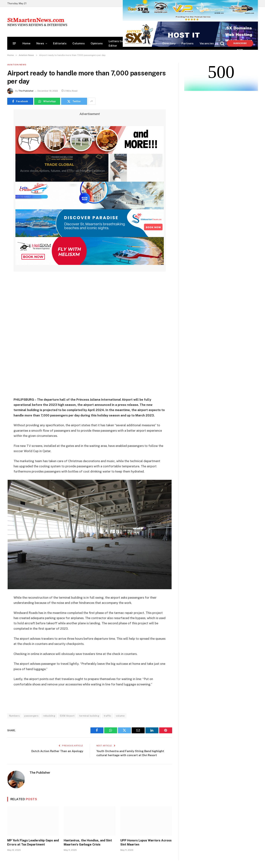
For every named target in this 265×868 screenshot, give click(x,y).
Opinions (97, 43)
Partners (187, 43)
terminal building (89, 716)
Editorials (60, 43)
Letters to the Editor (118, 43)
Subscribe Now (240, 44)
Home (27, 43)
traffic (108, 716)
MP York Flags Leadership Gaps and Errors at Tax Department (33, 842)
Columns (79, 43)
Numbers (14, 716)
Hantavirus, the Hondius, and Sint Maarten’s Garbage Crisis (88, 842)
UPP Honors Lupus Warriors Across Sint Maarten (146, 842)
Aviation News (17, 65)
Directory (169, 43)
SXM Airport (67, 716)
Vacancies (207, 43)
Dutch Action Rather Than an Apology (57, 751)
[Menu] (14, 43)
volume (120, 716)
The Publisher (26, 91)
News (40, 43)
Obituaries (149, 43)
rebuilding (49, 716)
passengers (31, 716)
